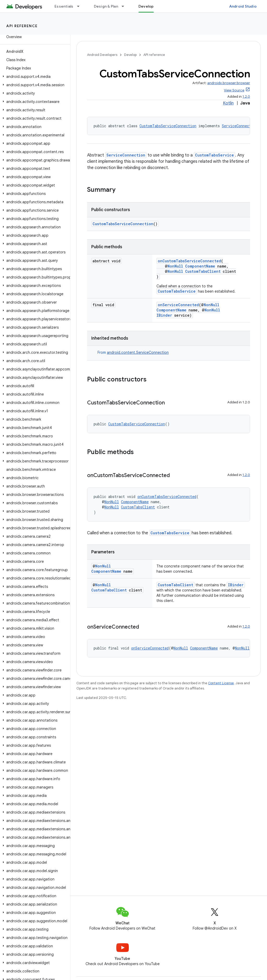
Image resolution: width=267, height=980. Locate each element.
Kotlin (228, 103)
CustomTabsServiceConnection (168, 126)
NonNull (175, 266)
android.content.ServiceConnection (138, 352)
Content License (221, 683)
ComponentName (200, 266)
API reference (22, 26)
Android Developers (102, 55)
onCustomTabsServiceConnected (189, 261)
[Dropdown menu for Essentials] (81, 6)
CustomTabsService (214, 155)
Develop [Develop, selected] (146, 6)
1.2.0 (246, 97)
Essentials (64, 6)
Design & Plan (106, 6)
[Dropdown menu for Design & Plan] (125, 6)
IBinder (164, 315)
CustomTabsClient (203, 271)
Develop (130, 55)
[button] (34, 77)
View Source (234, 90)
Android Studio (243, 6)
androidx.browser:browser (229, 83)
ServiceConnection (240, 126)
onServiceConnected (178, 305)
